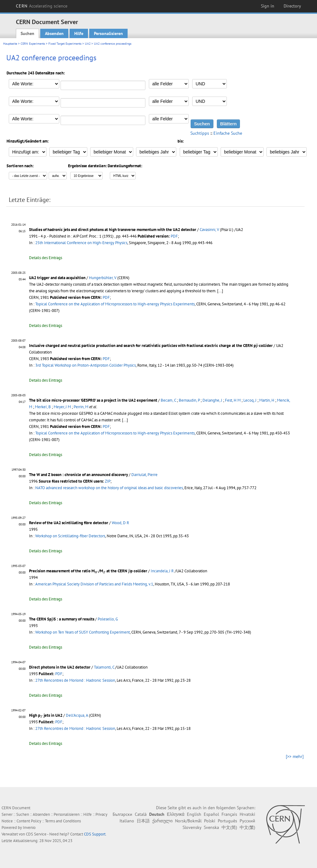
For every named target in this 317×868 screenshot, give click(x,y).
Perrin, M (81, 407)
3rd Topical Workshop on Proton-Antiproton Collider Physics (85, 365)
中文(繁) (247, 827)
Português (227, 821)
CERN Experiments (33, 44)
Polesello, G (108, 619)
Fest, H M (233, 400)
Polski (210, 821)
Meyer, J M (62, 407)
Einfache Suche (228, 133)
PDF (174, 236)
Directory (292, 6)
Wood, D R (120, 523)
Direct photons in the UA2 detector (60, 667)
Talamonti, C (104, 667)
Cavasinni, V (209, 230)
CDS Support (95, 834)
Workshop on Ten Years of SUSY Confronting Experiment (83, 632)
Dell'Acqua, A (77, 715)
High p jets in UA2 (46, 715)
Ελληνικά (176, 814)
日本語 (143, 821)
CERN (42, 6)
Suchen (27, 33)
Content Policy (29, 821)
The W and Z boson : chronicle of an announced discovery (78, 475)
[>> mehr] (295, 756)
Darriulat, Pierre (144, 475)
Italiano (127, 821)
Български (122, 814)
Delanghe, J (212, 400)
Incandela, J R (162, 571)
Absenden (54, 33)
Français (229, 814)
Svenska (211, 827)
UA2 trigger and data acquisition (57, 278)
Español (211, 814)
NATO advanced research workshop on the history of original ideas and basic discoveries (109, 488)
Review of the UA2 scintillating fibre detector (69, 523)
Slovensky (192, 827)
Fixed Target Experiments (65, 44)
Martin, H (267, 400)
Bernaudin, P (189, 400)
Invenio (29, 828)
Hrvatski (247, 814)
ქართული (162, 821)
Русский (247, 821)
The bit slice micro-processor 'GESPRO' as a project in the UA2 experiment (93, 400)
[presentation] (257, 346)
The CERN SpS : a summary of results (62, 619)
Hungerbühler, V (103, 278)
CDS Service (36, 834)
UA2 (88, 44)
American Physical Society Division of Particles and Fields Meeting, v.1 (94, 584)
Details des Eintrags (46, 258)
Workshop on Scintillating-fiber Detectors (70, 536)
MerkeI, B (43, 407)
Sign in (268, 6)
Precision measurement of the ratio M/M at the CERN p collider (88, 571)
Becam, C (168, 400)
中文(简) (229, 827)
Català (141, 814)
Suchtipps (200, 133)
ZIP (108, 481)
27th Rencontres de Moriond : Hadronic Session (75, 680)
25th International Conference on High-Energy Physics (81, 243)
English (194, 814)
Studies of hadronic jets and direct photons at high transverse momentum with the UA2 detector (113, 230)
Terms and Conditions (63, 821)
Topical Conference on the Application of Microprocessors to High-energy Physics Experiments (115, 304)
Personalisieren (108, 33)
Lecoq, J (250, 400)
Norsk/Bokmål (188, 821)
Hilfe (79, 33)
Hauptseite (10, 44)
